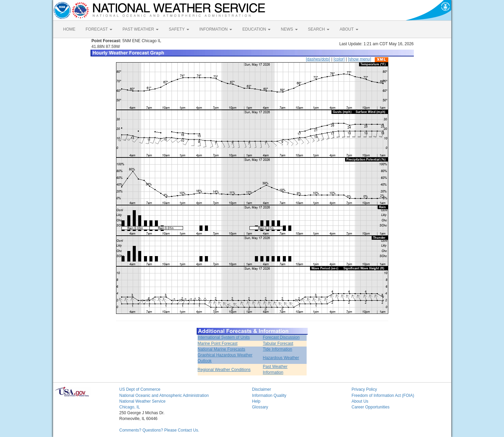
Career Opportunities (370, 407)
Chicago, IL (130, 407)
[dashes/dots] (318, 59)
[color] (339, 59)
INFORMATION (216, 29)
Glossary (260, 407)
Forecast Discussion (281, 337)
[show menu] (359, 59)
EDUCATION (256, 29)
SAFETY (179, 29)
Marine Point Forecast (218, 343)
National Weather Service (143, 401)
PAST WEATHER (141, 29)
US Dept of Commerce (140, 389)
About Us (360, 401)
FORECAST (99, 29)
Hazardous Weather (281, 358)
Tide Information (277, 349)
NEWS (289, 29)
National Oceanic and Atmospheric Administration (164, 396)
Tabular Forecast (278, 343)
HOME (69, 29)
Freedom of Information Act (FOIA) (383, 396)
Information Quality (269, 396)
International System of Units (224, 337)
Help (256, 401)
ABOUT (349, 29)
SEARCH (319, 29)
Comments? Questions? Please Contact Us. (159, 430)
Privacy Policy (364, 389)
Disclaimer (262, 389)
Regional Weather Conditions (224, 370)
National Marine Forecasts (222, 349)
